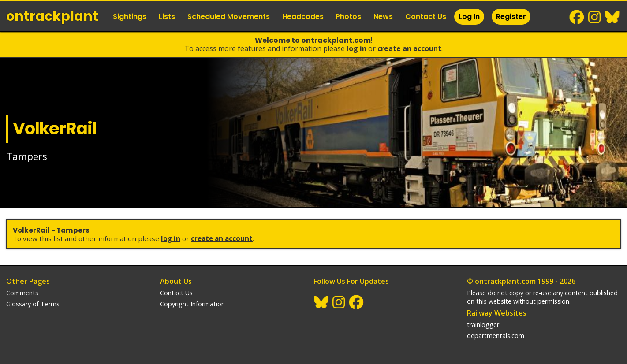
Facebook (577, 17)
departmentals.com (496, 336)
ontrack (52, 16)
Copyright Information (192, 304)
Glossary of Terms (33, 304)
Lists (167, 17)
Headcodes (303, 17)
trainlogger (483, 325)
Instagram (595, 17)
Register (511, 17)
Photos (348, 17)
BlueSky (612, 17)
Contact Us (426, 17)
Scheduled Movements (229, 17)
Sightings (130, 17)
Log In (469, 17)
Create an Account (409, 48)
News (383, 17)
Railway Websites (497, 313)
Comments (22, 293)
